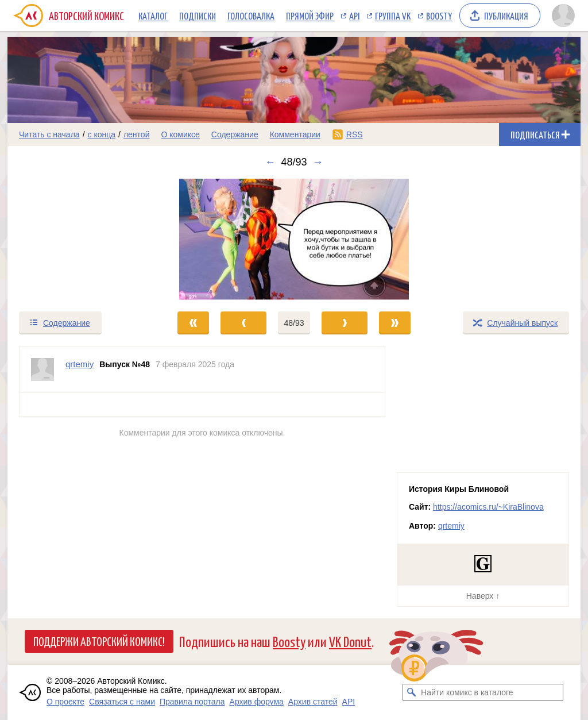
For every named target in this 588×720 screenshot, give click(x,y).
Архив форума (257, 702)
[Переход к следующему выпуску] (294, 239)
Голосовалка (251, 16)
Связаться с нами (122, 702)
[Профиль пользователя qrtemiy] (42, 369)
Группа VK (393, 16)
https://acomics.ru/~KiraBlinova (488, 507)
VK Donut (350, 641)
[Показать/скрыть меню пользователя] (563, 16)
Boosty (439, 16)
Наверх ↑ (483, 596)
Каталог (153, 16)
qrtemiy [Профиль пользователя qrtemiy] (80, 364)
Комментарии (295, 134)
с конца (102, 134)
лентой (137, 134)
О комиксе (180, 134)
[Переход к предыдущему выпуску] (79, 239)
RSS (355, 134)
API (354, 16)
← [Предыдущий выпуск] (270, 162)
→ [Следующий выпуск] (318, 162)
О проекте (65, 702)
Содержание (235, 134)
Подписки (198, 16)
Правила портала (192, 702)
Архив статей (313, 702)
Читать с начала (49, 134)
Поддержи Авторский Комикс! (99, 641)
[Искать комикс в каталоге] (411, 692)
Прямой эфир (310, 16)
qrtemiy (451, 526)
